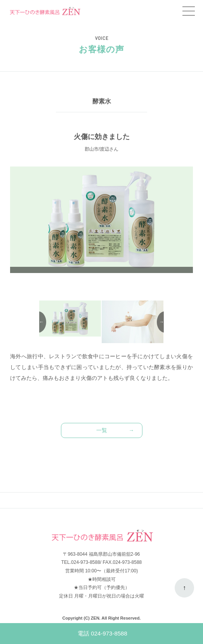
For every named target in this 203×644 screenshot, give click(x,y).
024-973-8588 (86, 562)
